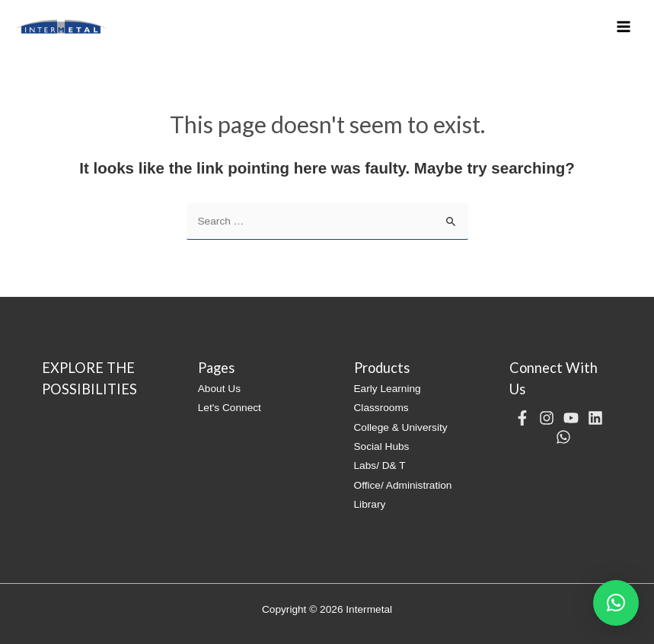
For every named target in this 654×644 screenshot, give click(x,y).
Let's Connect (230, 408)
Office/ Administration (403, 485)
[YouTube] (571, 418)
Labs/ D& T (380, 465)
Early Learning (388, 389)
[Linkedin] (595, 418)
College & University (401, 427)
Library (370, 504)
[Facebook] (522, 418)
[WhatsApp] (563, 437)
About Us (219, 389)
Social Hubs (382, 446)
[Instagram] (547, 418)
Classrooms (381, 408)
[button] (616, 603)
